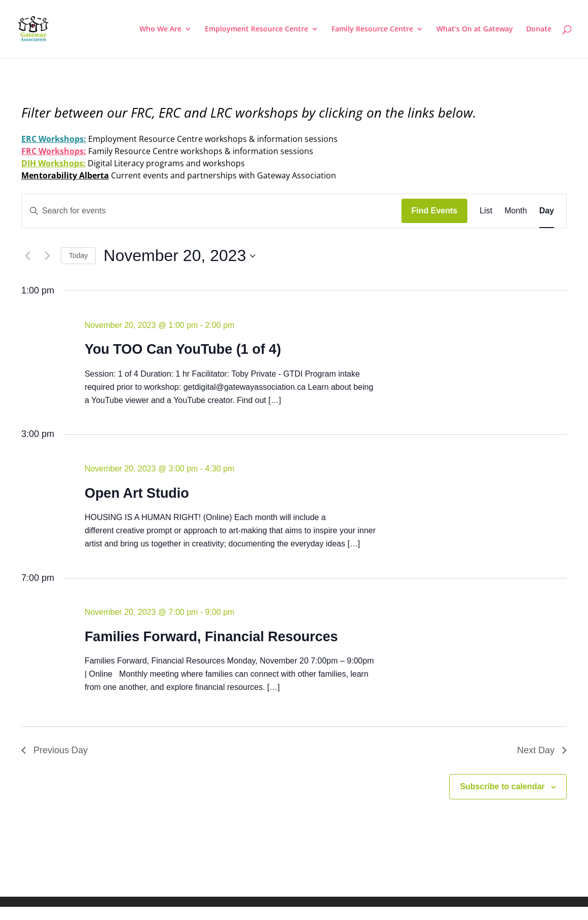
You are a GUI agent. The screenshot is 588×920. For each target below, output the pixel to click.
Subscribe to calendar (502, 786)
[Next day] (47, 256)
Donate (539, 29)
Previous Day (54, 750)
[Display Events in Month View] (516, 211)
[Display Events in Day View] (547, 211)
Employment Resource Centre (256, 29)
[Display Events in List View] (486, 211)
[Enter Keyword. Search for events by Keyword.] (212, 211)
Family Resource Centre (372, 29)
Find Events (435, 211)
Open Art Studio (137, 493)
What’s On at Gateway (475, 29)
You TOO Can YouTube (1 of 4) (183, 349)
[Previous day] (27, 256)
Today (78, 255)
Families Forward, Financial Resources (211, 637)
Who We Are (160, 29)
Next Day (542, 750)
